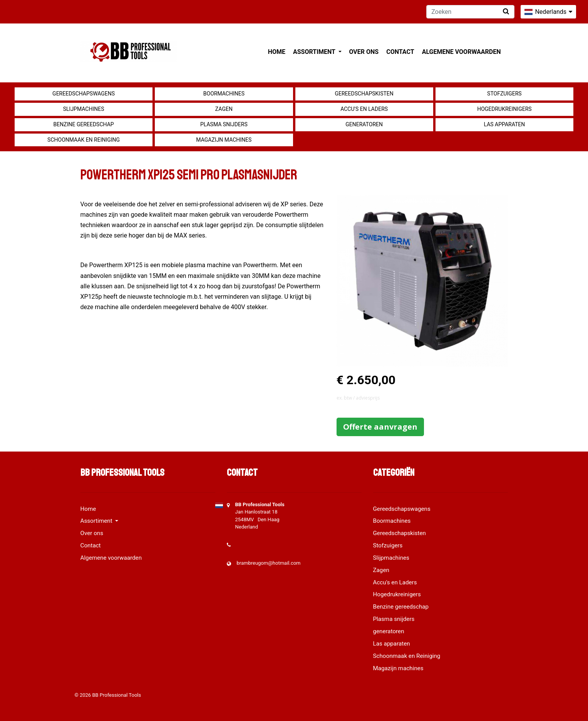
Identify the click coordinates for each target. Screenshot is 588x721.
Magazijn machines (224, 140)
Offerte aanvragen (380, 427)
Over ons (364, 52)
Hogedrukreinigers (504, 109)
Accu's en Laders (364, 109)
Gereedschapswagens (84, 94)
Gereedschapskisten (364, 94)
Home (277, 52)
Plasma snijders (224, 124)
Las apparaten (505, 124)
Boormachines (224, 94)
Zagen (224, 109)
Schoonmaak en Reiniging (84, 140)
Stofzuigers (504, 94)
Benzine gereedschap (84, 124)
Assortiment (315, 52)
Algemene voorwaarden (462, 52)
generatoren (364, 124)
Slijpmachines (84, 109)
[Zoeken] (470, 12)
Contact (400, 52)
